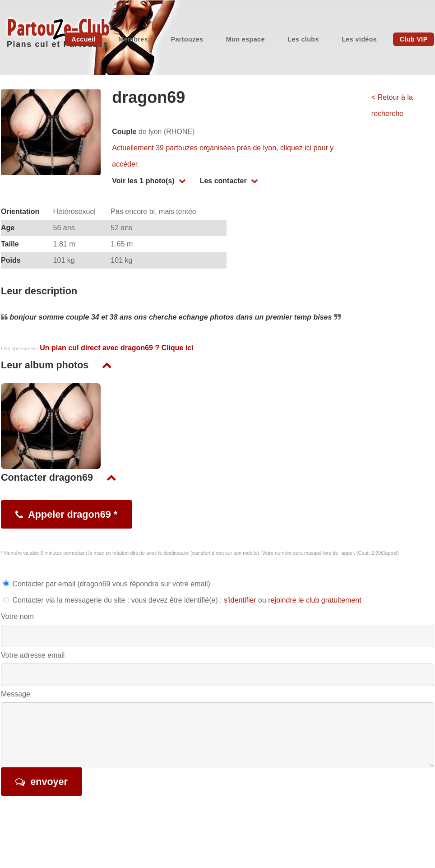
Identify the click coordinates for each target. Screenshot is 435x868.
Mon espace (245, 39)
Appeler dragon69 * (73, 514)
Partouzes (187, 39)
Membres (133, 39)
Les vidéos (359, 39)
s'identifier (240, 600)
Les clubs (303, 39)
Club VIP (414, 39)
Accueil (83, 39)
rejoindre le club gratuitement (315, 600)
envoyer (49, 782)
